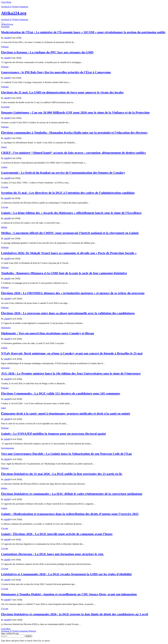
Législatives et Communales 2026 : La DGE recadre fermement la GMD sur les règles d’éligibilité (66, 574)
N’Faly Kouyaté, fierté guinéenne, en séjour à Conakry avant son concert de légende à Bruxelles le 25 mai (72, 353)
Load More (6, 629)
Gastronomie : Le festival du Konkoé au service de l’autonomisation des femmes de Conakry (63, 173)
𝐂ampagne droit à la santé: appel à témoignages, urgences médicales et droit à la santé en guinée (66, 413)
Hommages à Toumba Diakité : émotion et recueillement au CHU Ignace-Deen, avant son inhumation (69, 594)
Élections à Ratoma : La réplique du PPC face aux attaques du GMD (47, 52)
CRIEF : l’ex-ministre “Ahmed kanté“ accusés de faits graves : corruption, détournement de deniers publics (73, 153)
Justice (4, 147)
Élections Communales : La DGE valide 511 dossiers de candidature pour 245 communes (61, 393)
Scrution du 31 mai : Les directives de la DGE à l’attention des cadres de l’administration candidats (68, 193)
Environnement (8, 448)
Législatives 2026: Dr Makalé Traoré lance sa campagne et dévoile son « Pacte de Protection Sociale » (69, 253)
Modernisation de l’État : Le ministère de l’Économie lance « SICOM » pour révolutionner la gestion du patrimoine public (83, 32)
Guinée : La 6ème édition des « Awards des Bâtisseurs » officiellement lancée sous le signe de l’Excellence (71, 213)
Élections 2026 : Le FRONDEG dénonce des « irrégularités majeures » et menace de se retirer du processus (73, 293)
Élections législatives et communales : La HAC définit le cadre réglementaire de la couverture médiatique (72, 494)
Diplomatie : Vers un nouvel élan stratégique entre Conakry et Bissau (48, 333)
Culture (4, 167)
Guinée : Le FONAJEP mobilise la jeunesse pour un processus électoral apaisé (53, 434)
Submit (29, 636)
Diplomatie (6, 328)
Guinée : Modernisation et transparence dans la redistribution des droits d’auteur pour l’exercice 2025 (70, 514)
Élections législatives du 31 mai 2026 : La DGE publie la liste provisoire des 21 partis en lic (62, 474)
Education (5, 368)
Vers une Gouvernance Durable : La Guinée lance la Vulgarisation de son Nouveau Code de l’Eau (66, 454)
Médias (4, 227)
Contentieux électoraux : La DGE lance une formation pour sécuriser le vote (53, 554)
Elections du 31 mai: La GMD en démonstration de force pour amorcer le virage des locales (62, 92)
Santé (3, 408)
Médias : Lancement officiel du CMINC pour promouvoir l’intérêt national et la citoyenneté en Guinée (70, 233)
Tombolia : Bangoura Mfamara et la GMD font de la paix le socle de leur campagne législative (64, 273)
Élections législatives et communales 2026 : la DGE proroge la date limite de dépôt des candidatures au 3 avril (75, 614)
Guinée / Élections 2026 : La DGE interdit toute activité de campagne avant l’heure (57, 534)
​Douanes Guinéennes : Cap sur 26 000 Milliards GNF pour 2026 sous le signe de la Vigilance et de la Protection (75, 112)
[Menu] (2, 23)
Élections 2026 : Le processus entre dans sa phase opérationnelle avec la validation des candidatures (68, 313)
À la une (5, 187)
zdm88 (7, 38)
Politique (5, 47)
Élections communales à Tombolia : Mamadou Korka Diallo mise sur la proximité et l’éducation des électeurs (74, 133)
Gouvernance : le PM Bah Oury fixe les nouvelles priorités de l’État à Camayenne (56, 72)
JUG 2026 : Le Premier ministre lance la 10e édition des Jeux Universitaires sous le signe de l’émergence (71, 373)
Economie (5, 27)
